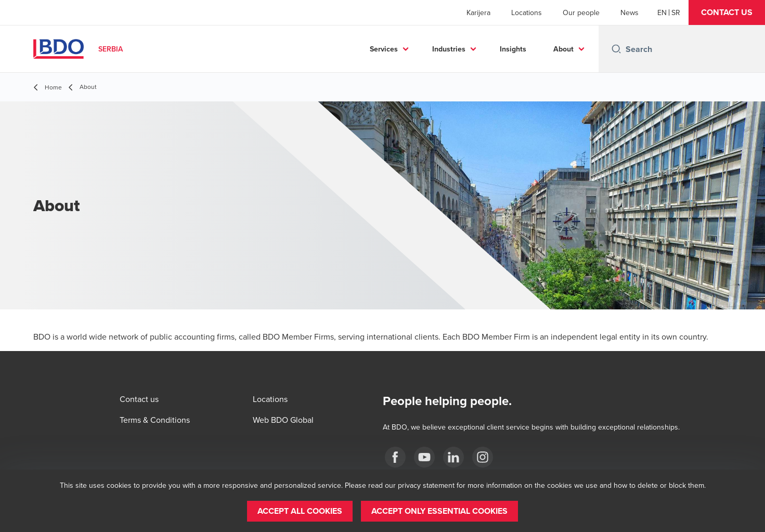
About (563, 49)
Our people (581, 12)
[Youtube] (424, 457)
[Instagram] (483, 457)
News (630, 12)
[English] (662, 12)
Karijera (478, 12)
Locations (527, 12)
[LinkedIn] (453, 457)
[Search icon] (616, 49)
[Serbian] (676, 12)
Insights (513, 49)
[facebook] (395, 457)
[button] (727, 12)
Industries (449, 49)
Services (384, 49)
